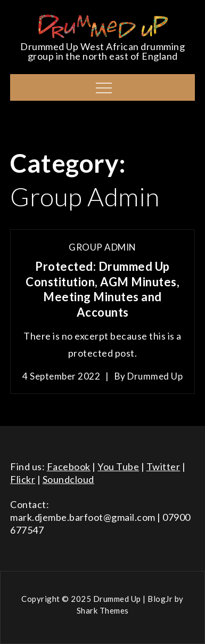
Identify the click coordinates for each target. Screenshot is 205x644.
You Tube (118, 466)
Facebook (69, 466)
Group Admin (102, 247)
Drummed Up (155, 376)
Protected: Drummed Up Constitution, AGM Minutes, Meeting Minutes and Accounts (102, 289)
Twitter (163, 466)
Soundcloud (68, 479)
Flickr (23, 479)
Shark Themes (103, 610)
